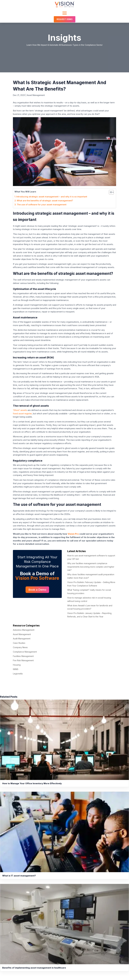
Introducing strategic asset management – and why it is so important (52, 197)
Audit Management (22, 639)
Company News (20, 647)
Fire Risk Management (23, 660)
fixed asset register (22, 414)
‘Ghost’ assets (20, 410)
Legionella (18, 674)
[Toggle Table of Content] (110, 192)
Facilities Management (23, 656)
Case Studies (19, 643)
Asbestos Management (24, 630)
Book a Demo (37, 590)
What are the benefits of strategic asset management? (45, 201)
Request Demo (65, 19)
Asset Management (36, 95)
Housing (17, 665)
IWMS (16, 669)
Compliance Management (25, 652)
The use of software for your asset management (42, 205)
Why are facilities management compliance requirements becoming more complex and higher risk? (91, 567)
